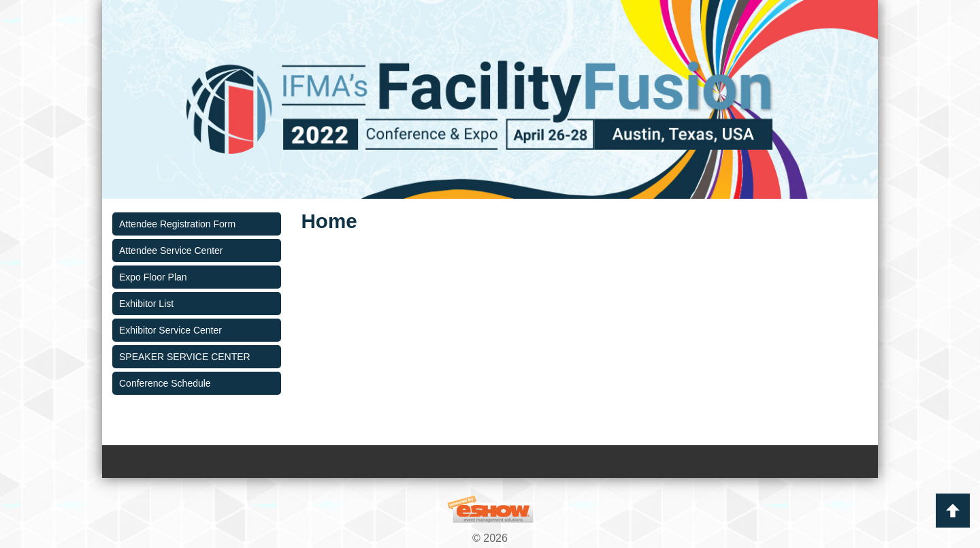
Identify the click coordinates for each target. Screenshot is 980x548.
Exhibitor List (146, 304)
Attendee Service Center (171, 251)
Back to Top (953, 511)
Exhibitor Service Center (170, 330)
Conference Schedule (165, 383)
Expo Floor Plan (153, 277)
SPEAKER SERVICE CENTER (185, 357)
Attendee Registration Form (177, 224)
